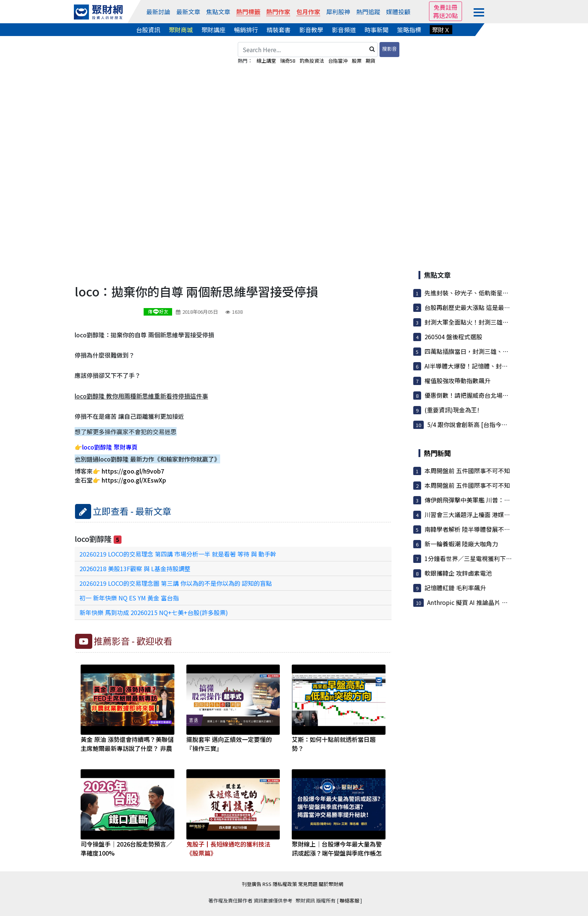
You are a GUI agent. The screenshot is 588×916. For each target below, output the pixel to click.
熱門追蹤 (368, 12)
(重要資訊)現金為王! (452, 410)
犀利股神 (338, 12)
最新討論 (158, 12)
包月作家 (308, 12)
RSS (267, 884)
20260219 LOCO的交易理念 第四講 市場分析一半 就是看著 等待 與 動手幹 (178, 554)
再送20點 (445, 15)
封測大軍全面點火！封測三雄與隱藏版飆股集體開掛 (493, 322)
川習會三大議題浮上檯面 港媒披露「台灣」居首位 (491, 514)
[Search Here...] (308, 50)
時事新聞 (376, 30)
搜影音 (389, 49)
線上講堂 (266, 61)
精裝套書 (279, 30)
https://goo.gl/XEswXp (134, 480)
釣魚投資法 (312, 61)
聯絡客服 (349, 900)
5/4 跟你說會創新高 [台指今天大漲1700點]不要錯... (495, 424)
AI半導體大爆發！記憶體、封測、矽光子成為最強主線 (496, 366)
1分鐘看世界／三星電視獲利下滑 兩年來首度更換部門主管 (502, 558)
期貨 (370, 61)
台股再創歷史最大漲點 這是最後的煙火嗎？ (482, 307)
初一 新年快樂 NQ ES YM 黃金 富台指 (129, 598)
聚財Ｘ (441, 30)
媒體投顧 (398, 12)
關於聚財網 (331, 884)
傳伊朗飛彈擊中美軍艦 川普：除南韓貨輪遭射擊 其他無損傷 (504, 500)
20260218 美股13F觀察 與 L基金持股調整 (135, 569)
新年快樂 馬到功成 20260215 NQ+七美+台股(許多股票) (154, 612)
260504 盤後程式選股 (453, 337)
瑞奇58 (288, 61)
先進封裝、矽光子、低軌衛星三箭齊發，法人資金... (493, 293)
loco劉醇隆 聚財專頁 (110, 447)
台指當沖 (338, 61)
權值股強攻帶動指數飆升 (457, 381)
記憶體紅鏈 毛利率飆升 (455, 588)
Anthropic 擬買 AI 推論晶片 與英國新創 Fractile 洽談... (500, 602)
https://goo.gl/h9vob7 (133, 471)
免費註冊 (445, 7)
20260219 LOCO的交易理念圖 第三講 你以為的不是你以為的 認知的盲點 (176, 583)
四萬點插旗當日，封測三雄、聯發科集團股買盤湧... (493, 351)
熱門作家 (278, 12)
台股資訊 (148, 30)
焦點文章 (218, 12)
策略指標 (409, 30)
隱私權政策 (285, 884)
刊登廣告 (252, 884)
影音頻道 (344, 30)
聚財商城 (181, 30)
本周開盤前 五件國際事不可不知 (467, 471)
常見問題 (308, 884)
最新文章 (188, 12)
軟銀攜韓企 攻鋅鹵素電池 (458, 573)
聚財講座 (213, 30)
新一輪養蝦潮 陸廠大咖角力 (461, 544)
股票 (357, 61)
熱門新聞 (437, 453)
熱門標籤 (248, 12)
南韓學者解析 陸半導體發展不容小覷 (473, 529)
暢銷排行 (246, 30)
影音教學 (311, 30)
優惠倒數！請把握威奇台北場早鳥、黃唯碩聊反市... (493, 395)
